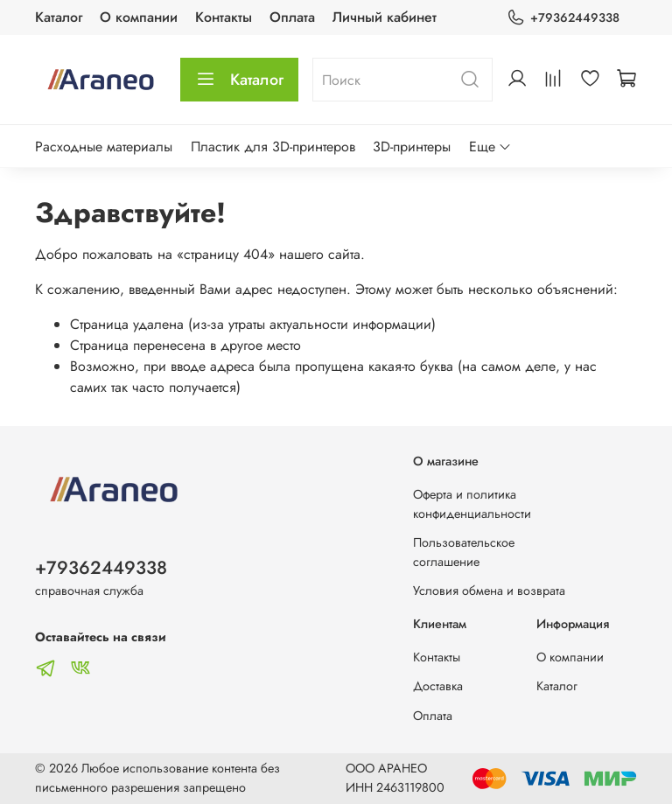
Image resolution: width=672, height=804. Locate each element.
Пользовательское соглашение (464, 552)
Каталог (59, 17)
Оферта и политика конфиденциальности (472, 504)
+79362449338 (563, 18)
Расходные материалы (104, 147)
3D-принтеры (412, 147)
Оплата (292, 17)
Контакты (224, 17)
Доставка (438, 686)
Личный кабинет (385, 17)
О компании (139, 17)
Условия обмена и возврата (489, 591)
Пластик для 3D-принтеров (273, 147)
